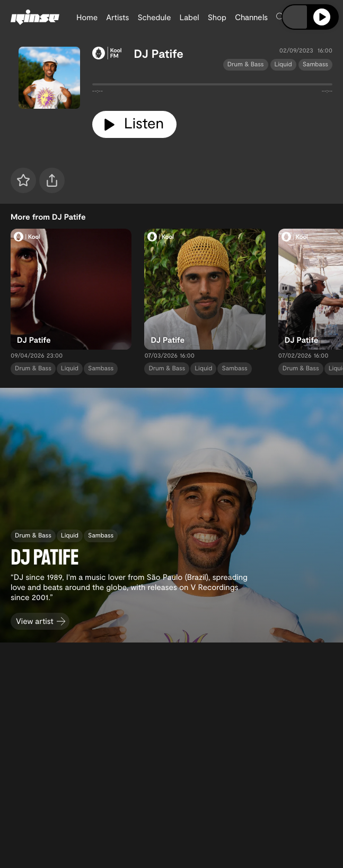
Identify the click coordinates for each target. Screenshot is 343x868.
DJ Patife (159, 54)
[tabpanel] (212, 86)
